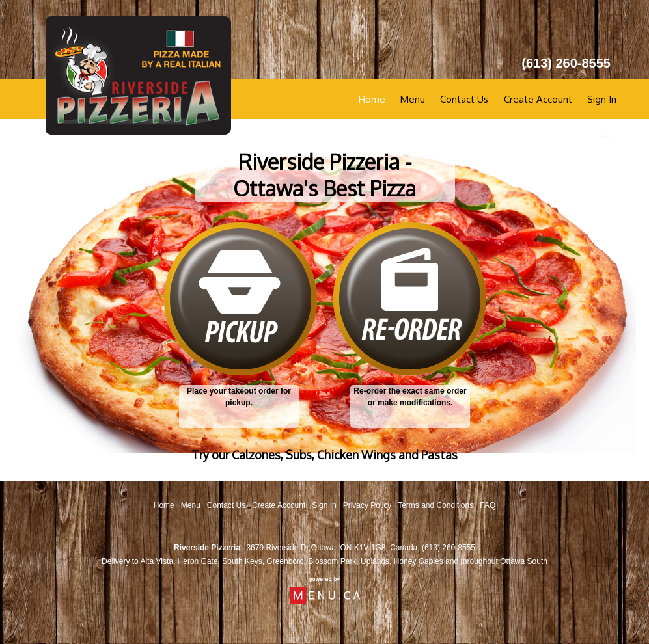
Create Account (538, 99)
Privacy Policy (367, 505)
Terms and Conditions (435, 505)
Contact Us (464, 99)
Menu (413, 99)
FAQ (488, 505)
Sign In (602, 99)
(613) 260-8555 (449, 548)
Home (372, 99)
